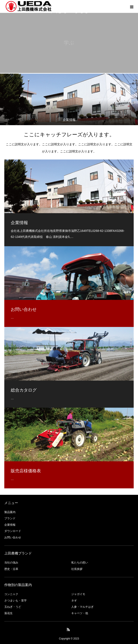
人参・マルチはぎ (82, 607)
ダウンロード (13, 531)
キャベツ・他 (80, 613)
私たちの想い (80, 563)
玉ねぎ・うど (13, 607)
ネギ (74, 601)
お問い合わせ (13, 537)
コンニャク (11, 594)
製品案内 (10, 512)
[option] (69, 99)
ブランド (10, 518)
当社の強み (11, 563)
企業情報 (10, 525)
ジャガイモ (78, 594)
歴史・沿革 (11, 569)
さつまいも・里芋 (16, 601)
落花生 (9, 613)
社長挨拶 (77, 569)
